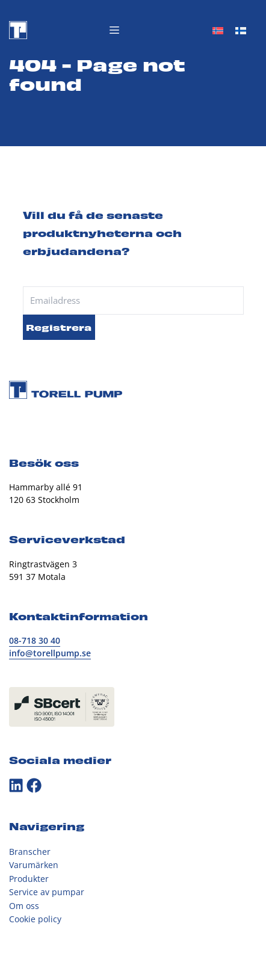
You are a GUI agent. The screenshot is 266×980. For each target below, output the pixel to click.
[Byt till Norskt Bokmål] (218, 30)
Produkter (29, 879)
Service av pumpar (47, 892)
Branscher (30, 852)
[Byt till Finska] (241, 30)
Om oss (24, 906)
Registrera (59, 327)
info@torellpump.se (50, 653)
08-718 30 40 (35, 640)
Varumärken (34, 865)
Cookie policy (35, 919)
